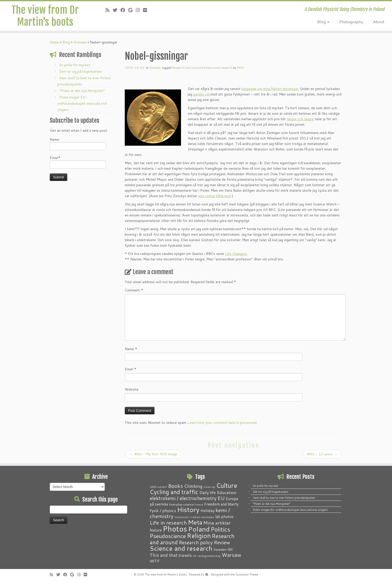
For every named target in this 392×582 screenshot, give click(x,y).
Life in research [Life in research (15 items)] (168, 523)
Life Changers (236, 254)
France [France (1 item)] (199, 504)
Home (54, 42)
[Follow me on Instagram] (139, 10)
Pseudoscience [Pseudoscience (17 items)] (168, 536)
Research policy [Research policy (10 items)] (196, 542)
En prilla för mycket (75, 65)
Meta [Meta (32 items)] (195, 522)
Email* (78, 162)
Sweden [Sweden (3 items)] (220, 550)
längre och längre (300, 119)
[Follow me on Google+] (132, 10)
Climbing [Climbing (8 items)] (193, 486)
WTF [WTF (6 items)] (155, 561)
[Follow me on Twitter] (117, 10)
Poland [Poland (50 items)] (199, 529)
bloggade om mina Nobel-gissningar (270, 89)
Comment (134, 290)
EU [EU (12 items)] (221, 498)
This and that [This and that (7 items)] (164, 555)
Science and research (218, 68)
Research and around (187, 68)
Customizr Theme (247, 575)
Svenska (80, 42)
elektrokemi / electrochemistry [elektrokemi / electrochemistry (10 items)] (183, 498)
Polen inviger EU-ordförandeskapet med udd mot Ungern (82, 103)
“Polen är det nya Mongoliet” (82, 91)
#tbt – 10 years (322, 454)
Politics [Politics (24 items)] (220, 529)
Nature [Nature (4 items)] (156, 530)
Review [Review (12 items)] (222, 542)
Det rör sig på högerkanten (80, 71)
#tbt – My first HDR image (153, 454)
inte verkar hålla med (215, 196)
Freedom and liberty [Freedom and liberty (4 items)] (221, 504)
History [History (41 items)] (188, 510)
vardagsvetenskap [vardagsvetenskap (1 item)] (209, 556)
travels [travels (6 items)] (185, 555)
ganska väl (202, 94)
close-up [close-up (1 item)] (209, 487)
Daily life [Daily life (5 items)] (207, 492)
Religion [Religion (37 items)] (199, 536)
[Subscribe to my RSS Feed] (109, 10)
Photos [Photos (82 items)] (175, 529)
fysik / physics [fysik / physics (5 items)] (163, 510)
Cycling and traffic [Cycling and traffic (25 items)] (174, 492)
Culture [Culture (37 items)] (227, 485)
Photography (351, 22)
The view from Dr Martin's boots (45, 16)
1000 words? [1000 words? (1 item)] (158, 487)
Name (78, 144)
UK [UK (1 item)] (195, 556)
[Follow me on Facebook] (124, 10)
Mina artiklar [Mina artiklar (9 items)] (217, 523)
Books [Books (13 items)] (175, 486)
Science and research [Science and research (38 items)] (181, 548)
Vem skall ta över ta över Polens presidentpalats (284, 498)
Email (131, 369)
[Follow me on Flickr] (147, 10)
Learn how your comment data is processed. (222, 423)
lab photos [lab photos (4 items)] (224, 517)
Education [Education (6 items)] (227, 492)
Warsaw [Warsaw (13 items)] (231, 555)
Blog (323, 22)
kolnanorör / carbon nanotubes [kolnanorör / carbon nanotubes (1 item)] (194, 517)
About (379, 22)
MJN (240, 68)
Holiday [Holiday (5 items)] (207, 510)
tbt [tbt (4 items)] (230, 549)
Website (132, 389)
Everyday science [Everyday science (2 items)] (181, 504)
